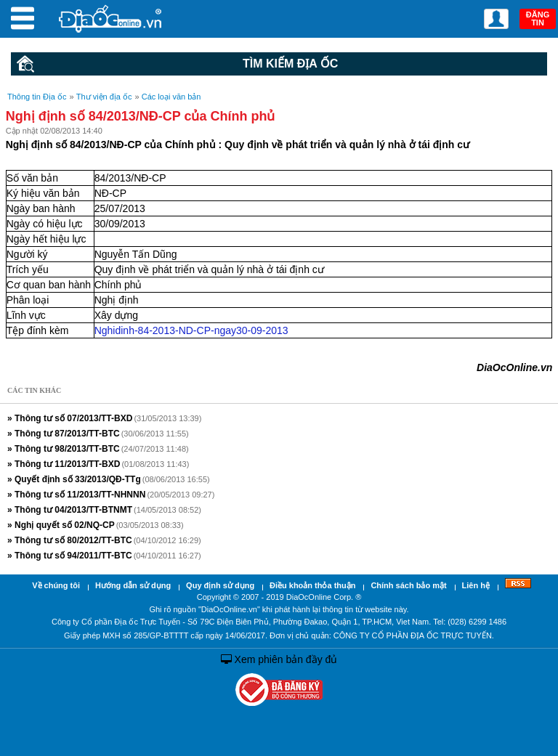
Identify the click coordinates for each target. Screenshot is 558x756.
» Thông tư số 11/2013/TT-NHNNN (76, 495)
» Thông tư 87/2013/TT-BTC (64, 434)
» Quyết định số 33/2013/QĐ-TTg (74, 479)
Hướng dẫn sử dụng (133, 585)
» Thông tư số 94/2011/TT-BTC (70, 556)
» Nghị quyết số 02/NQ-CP (61, 525)
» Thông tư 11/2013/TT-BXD (64, 464)
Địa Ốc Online (111, 19)
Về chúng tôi (56, 585)
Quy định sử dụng (220, 585)
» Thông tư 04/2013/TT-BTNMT (70, 510)
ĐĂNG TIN (538, 19)
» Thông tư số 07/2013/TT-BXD (70, 418)
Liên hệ (476, 585)
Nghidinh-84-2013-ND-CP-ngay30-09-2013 (191, 330)
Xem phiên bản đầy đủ (279, 659)
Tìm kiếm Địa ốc (178, 64)
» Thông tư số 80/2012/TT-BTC (70, 540)
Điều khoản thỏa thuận (312, 585)
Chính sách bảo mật (408, 585)
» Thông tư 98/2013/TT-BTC (64, 449)
